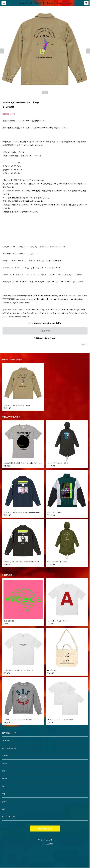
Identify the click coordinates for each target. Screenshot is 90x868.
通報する (84, 344)
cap (4, 794)
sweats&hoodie (9, 748)
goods (5, 801)
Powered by (45, 844)
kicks (5, 778)
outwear (6, 740)
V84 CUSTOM (9, 817)
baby (4, 809)
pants (5, 763)
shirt (4, 771)
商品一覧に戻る (45, 829)
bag (4, 786)
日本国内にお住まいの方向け (45, 338)
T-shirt (5, 756)
